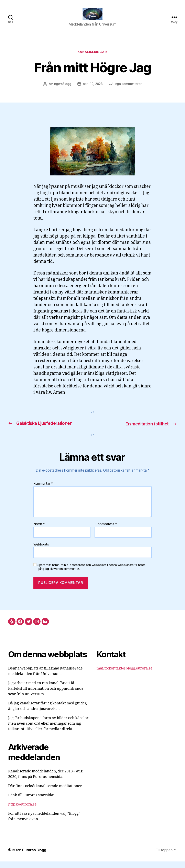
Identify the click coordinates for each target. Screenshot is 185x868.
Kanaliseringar (92, 58)
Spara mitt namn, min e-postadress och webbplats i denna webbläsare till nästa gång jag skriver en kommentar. (91, 573)
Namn (39, 530)
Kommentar (43, 490)
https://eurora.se (22, 811)
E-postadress (106, 530)
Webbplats (41, 551)
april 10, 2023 (93, 90)
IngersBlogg (62, 90)
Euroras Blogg (35, 856)
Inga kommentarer (129, 90)
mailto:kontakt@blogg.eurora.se (124, 675)
